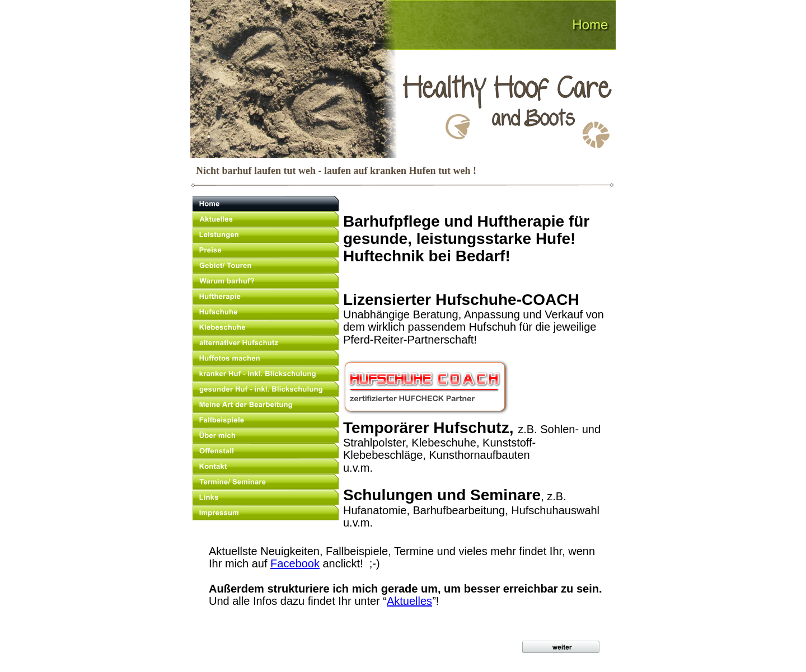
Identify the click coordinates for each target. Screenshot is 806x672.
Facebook (295, 563)
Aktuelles (409, 601)
